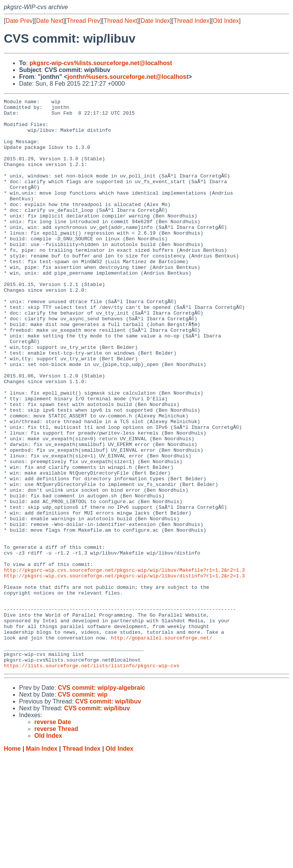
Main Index (42, 861)
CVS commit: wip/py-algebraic (101, 800)
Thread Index (192, 21)
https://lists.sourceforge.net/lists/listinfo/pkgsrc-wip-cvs (92, 777)
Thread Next (120, 21)
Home (12, 861)
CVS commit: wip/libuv (108, 813)
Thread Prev (84, 21)
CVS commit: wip (83, 806)
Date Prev (19, 21)
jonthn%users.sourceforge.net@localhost (128, 77)
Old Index (226, 21)
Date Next (49, 21)
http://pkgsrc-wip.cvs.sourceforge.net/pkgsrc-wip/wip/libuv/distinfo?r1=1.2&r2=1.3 (124, 671)
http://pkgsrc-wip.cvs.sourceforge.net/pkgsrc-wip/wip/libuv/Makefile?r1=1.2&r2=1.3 (124, 665)
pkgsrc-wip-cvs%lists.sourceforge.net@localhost (101, 63)
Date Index (155, 21)
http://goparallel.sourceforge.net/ (162, 745)
